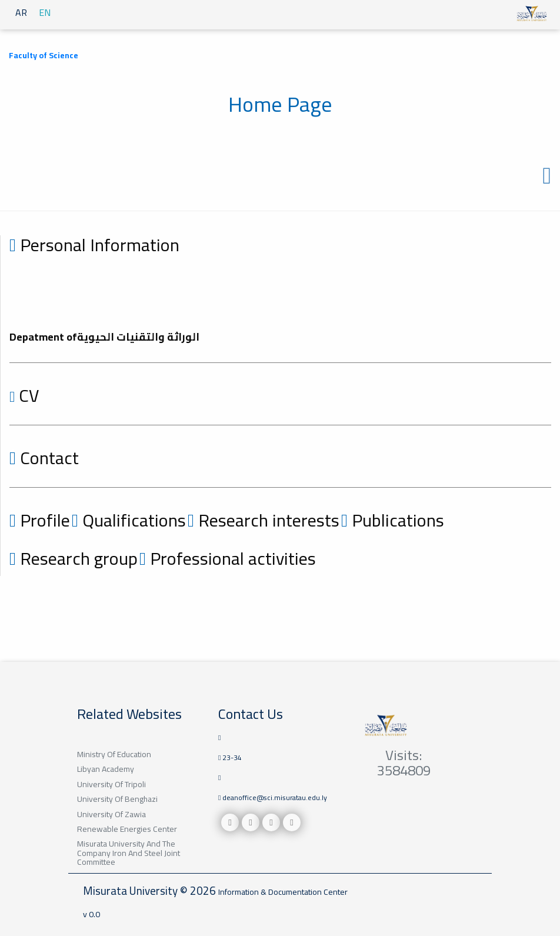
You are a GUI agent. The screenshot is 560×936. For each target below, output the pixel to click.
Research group (74, 558)
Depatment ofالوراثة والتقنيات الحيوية (104, 337)
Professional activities (228, 558)
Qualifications (129, 520)
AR (21, 12)
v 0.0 (91, 914)
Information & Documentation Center (283, 892)
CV (24, 395)
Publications (393, 520)
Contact (44, 458)
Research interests (264, 520)
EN (45, 12)
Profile (40, 520)
